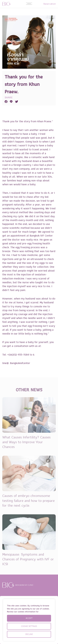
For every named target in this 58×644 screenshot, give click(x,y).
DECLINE (29, 634)
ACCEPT (29, 618)
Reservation (50, 4)
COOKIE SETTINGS (29, 626)
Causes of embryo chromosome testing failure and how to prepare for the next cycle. (28, 501)
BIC (6, 4)
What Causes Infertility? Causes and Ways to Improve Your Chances (26, 442)
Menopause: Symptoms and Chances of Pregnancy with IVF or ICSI (28, 559)
